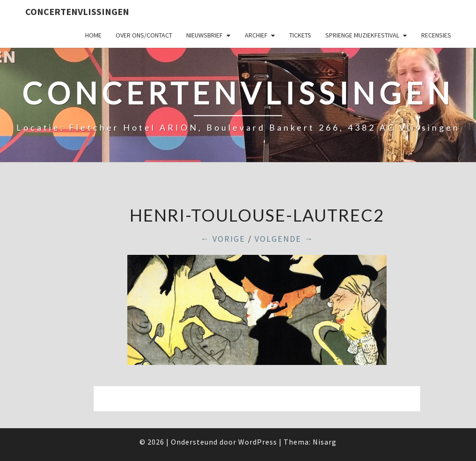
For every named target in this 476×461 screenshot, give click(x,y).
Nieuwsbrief (205, 35)
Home (93, 35)
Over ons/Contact (144, 35)
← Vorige (223, 239)
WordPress (258, 442)
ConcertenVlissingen (77, 11)
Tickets (300, 35)
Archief (256, 35)
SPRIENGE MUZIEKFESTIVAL (362, 35)
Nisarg (325, 442)
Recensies (436, 35)
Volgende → (284, 239)
